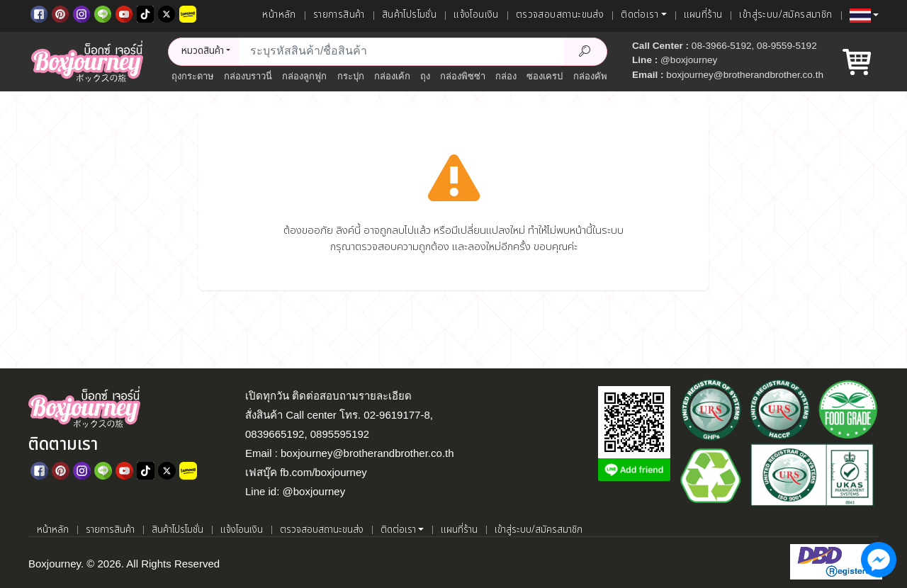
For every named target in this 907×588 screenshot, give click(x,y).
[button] (864, 16)
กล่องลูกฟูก (304, 76)
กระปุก (351, 76)
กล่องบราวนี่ (248, 76)
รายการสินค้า (339, 15)
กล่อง (506, 76)
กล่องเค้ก (392, 76)
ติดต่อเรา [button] (640, 15)
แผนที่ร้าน (703, 15)
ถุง (425, 76)
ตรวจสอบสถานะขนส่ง (560, 15)
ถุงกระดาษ (193, 76)
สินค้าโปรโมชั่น (409, 15)
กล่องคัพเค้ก (598, 76)
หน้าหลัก (279, 15)
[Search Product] (585, 52)
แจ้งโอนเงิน (476, 15)
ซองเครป (545, 76)
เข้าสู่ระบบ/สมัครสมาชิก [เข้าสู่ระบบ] (785, 15)
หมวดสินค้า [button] (203, 51)
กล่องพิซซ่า (463, 76)
